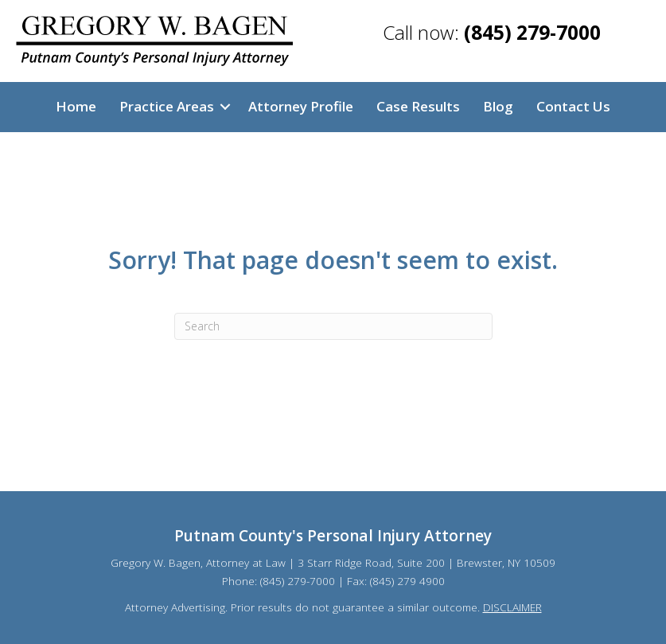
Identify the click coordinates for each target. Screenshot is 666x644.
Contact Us (573, 106)
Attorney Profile (301, 106)
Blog (498, 106)
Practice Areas (167, 106)
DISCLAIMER (512, 607)
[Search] (333, 326)
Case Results (418, 106)
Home (76, 106)
